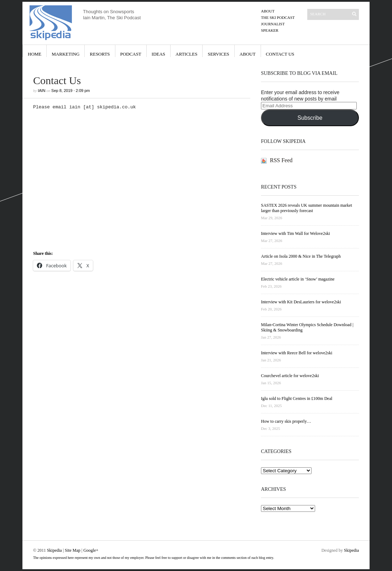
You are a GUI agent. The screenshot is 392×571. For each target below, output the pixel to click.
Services (218, 54)
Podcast (131, 54)
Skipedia (54, 550)
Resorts (100, 54)
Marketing (66, 54)
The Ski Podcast (278, 17)
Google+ (91, 550)
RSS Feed (281, 160)
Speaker (270, 30)
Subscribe (310, 118)
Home (35, 54)
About (268, 11)
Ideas (158, 54)
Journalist (273, 24)
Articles (186, 54)
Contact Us (280, 54)
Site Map (73, 550)
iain (41, 91)
